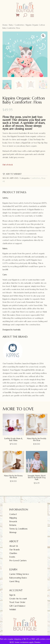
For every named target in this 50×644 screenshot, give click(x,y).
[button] (43, 36)
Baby (11, 25)
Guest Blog (14, 581)
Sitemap (13, 532)
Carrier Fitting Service (19, 574)
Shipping (13, 518)
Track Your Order (17, 602)
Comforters (19, 25)
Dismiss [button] (37, 642)
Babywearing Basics (18, 578)
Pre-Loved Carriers (18, 560)
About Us (14, 546)
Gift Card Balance (17, 606)
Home (5, 25)
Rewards (13, 521)
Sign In (12, 595)
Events (12, 557)
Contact (13, 514)
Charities (13, 553)
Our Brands (14, 550)
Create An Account (18, 599)
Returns (13, 525)
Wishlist (13, 609)
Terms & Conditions (18, 529)
